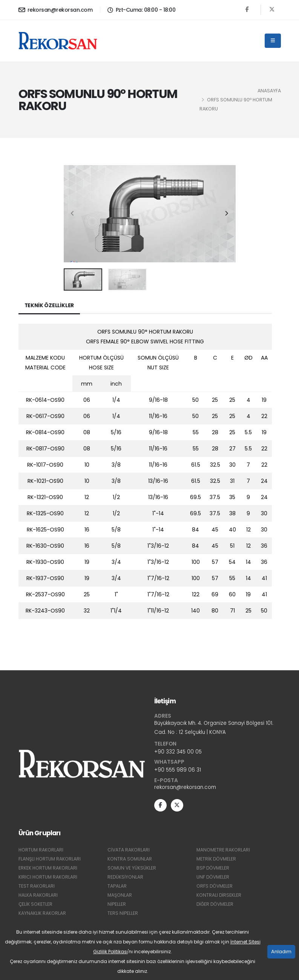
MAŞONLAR (120, 896)
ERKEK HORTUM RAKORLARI (49, 869)
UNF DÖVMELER (214, 878)
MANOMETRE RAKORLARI (224, 851)
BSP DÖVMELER (214, 869)
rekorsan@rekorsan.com (56, 10)
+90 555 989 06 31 (178, 770)
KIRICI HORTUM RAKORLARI (49, 878)
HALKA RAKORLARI (38, 896)
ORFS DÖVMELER (215, 887)
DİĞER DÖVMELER (216, 905)
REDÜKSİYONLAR (126, 878)
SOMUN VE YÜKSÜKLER (132, 869)
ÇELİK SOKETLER (36, 905)
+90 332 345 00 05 (178, 752)
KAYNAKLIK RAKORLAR (42, 914)
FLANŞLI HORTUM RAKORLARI (50, 860)
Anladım (281, 952)
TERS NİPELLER (123, 914)
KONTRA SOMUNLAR (130, 860)
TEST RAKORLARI (37, 887)
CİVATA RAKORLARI (129, 851)
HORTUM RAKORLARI (42, 851)
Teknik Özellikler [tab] (50, 306)
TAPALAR (117, 887)
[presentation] (73, 214)
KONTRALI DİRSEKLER (219, 896)
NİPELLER (117, 905)
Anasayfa (269, 91)
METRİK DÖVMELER (217, 860)
